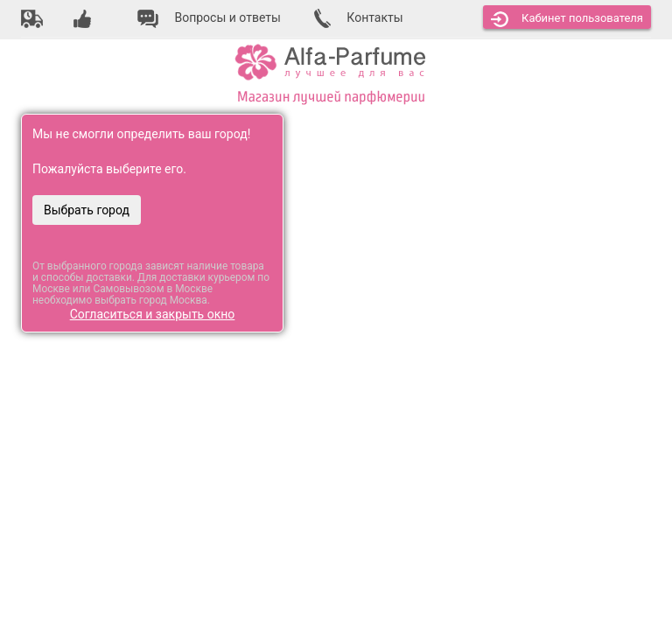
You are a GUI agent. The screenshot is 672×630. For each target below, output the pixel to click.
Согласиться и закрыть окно (153, 314)
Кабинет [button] (567, 19)
